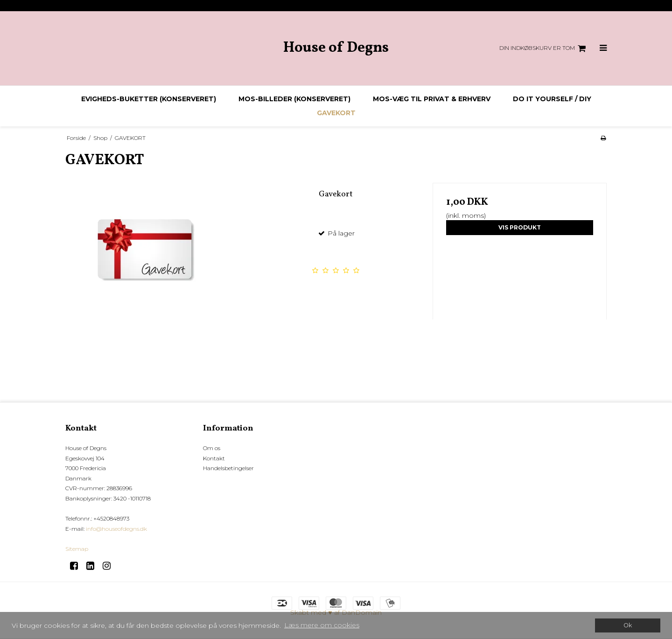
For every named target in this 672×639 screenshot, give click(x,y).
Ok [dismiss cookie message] (628, 625)
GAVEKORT (336, 113)
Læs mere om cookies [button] (322, 625)
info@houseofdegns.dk (116, 529)
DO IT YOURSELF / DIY (552, 99)
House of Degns (336, 48)
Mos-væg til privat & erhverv (432, 99)
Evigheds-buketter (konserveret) (149, 99)
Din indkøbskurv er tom (544, 49)
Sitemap (77, 549)
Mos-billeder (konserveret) (294, 99)
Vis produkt (520, 227)
